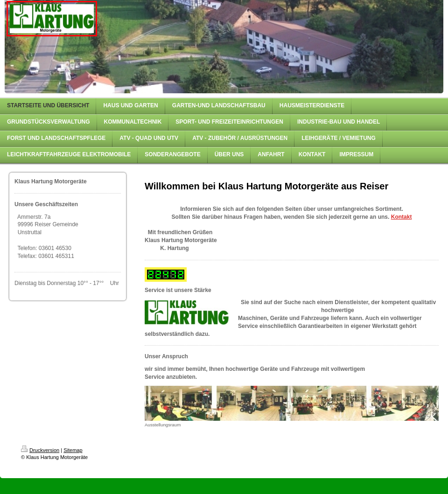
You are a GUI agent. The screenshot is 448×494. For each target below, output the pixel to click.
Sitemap (73, 450)
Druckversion (40, 450)
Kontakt (402, 217)
